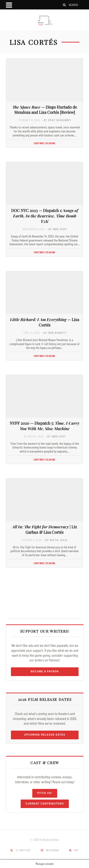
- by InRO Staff (57, 229)
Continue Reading (44, 143)
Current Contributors (45, 804)
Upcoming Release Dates (45, 735)
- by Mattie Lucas (56, 540)
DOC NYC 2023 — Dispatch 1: (45, 216)
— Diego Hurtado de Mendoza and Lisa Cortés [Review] (45, 110)
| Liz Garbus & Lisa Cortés (44, 529)
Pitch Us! (45, 793)
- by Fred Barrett (54, 333)
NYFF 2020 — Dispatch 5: (44, 426)
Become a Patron (45, 671)
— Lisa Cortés (44, 322)
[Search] (65, 5)
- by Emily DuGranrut (56, 120)
